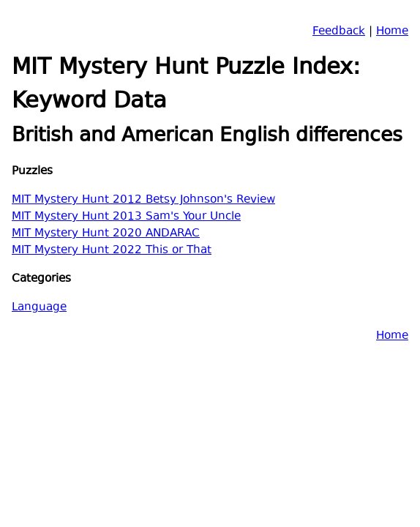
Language (39, 308)
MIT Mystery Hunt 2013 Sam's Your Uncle (126, 217)
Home (392, 32)
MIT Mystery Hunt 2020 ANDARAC (106, 234)
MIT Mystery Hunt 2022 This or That (112, 251)
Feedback (339, 32)
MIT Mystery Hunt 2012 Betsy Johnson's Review (143, 200)
